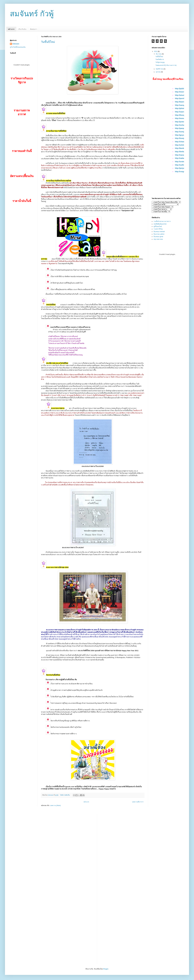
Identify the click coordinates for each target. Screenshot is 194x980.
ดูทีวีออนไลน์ (158, 226)
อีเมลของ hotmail (159, 232)
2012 (156, 51)
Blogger (106, 969)
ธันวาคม (159, 54)
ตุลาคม (158, 72)
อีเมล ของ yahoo (159, 234)
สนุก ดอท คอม (158, 239)
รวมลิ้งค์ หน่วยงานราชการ (162, 221)
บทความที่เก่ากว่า (138, 802)
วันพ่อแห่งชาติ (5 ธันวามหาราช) (166, 65)
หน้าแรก (11, 29)
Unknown (16, 44)
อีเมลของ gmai (158, 237)
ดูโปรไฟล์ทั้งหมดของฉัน (18, 47)
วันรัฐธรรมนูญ (160, 62)
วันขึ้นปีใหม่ (48, 42)
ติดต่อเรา (34, 29)
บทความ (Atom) (55, 805)
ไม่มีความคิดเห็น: (65, 795)
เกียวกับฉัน (22, 29)
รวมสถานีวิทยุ (158, 229)
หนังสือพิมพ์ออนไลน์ (160, 224)
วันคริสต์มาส (160, 59)
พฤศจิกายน (160, 69)
